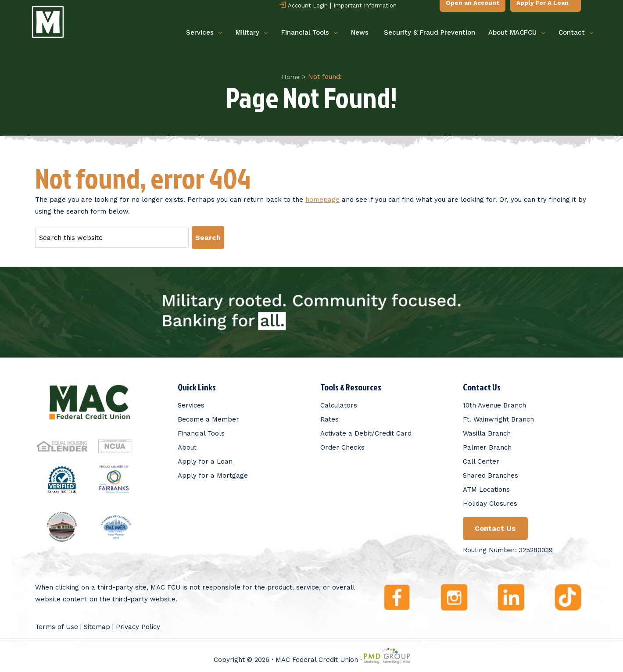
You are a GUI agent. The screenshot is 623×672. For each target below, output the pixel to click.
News (360, 33)
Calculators (339, 405)
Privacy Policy (138, 627)
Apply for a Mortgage (213, 475)
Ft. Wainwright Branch (498, 419)
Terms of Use (57, 627)
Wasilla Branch (487, 433)
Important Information (365, 6)
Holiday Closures (490, 503)
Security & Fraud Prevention (430, 33)
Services (204, 33)
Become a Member (208, 419)
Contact (576, 33)
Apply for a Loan (205, 461)
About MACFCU (517, 33)
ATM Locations (486, 489)
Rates (329, 419)
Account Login (303, 6)
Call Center (481, 461)
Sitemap (97, 627)
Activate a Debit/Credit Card (366, 433)
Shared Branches (491, 475)
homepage (322, 200)
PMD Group (387, 656)
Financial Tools (310, 33)
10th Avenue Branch (494, 405)
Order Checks (342, 447)
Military (252, 33)
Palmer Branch (487, 447)
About (187, 447)
